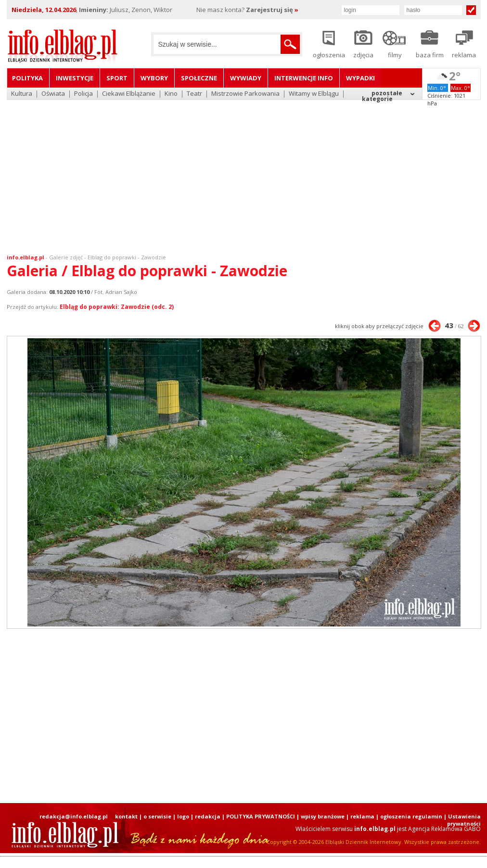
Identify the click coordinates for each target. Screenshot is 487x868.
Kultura (22, 94)
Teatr (194, 94)
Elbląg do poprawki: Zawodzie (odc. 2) (117, 307)
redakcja (208, 816)
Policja (83, 94)
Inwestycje (75, 78)
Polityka (27, 78)
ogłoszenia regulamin (411, 816)
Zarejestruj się (272, 10)
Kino (171, 94)
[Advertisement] (244, 171)
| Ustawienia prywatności (462, 820)
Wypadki (360, 78)
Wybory (154, 78)
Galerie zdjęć (66, 257)
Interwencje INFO (304, 78)
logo (183, 816)
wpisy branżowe (323, 816)
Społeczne (199, 78)
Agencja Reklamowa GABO (444, 829)
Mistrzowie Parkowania (245, 94)
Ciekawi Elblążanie (129, 94)
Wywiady (246, 78)
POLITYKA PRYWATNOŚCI (261, 816)
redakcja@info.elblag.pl (74, 816)
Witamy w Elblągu (314, 94)
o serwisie (157, 816)
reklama (362, 816)
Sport (117, 78)
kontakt (126, 816)
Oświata (53, 94)
